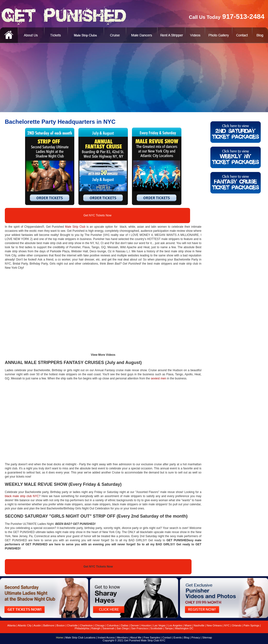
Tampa (169, 628)
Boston (61, 625)
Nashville (199, 625)
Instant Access (106, 637)
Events (178, 637)
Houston (146, 625)
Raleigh (96, 628)
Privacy (196, 637)
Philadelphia (82, 628)
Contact (167, 637)
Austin (37, 625)
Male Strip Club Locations (80, 637)
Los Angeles (175, 625)
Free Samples (152, 637)
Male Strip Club (75, 227)
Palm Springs (251, 625)
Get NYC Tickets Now (97, 215)
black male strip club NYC (22, 496)
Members (123, 637)
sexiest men (158, 378)
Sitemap (207, 637)
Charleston (86, 625)
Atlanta (11, 625)
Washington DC (184, 628)
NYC (227, 625)
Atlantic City (25, 625)
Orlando (237, 625)
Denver (135, 625)
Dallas (125, 625)
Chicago (100, 625)
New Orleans (214, 625)
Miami (188, 625)
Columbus (113, 625)
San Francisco (140, 628)
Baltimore (49, 625)
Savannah (109, 628)
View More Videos (103, 355)
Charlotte (72, 625)
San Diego (123, 628)
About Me (136, 637)
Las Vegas (159, 625)
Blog (186, 637)
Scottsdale (156, 628)
